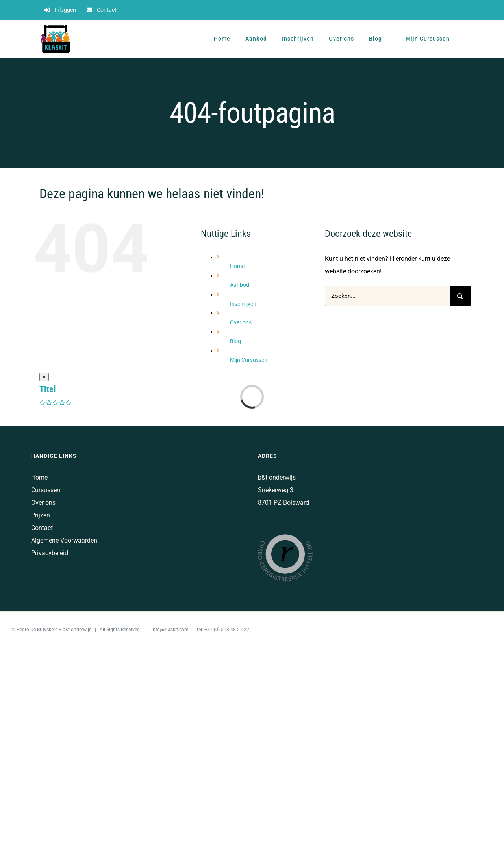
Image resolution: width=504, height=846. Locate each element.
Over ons (241, 322)
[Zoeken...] (387, 296)
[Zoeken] (460, 296)
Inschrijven (243, 304)
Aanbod (240, 285)
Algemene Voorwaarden (64, 540)
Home (237, 266)
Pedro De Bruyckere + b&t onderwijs (54, 630)
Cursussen (46, 490)
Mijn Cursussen (249, 360)
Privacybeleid (50, 553)
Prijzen (41, 515)
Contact (42, 528)
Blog (235, 341)
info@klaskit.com (170, 630)
